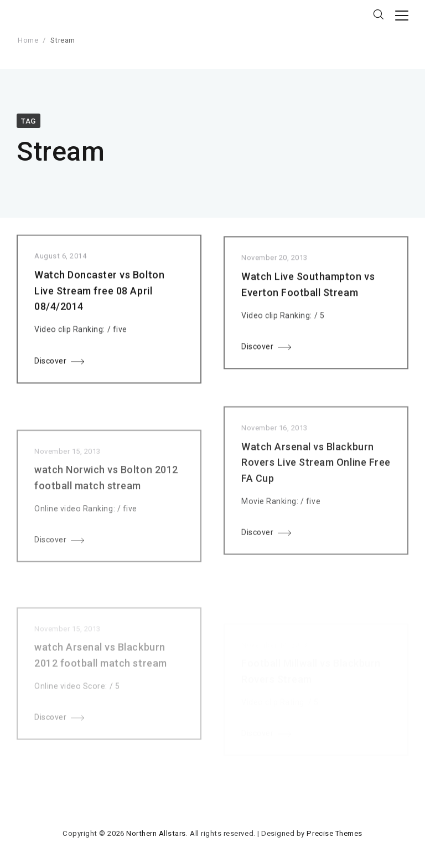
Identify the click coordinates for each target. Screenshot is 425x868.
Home (28, 40)
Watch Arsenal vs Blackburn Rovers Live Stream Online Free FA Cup (316, 472)
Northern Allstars (156, 833)
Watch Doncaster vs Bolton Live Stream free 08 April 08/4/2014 (99, 293)
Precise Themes (334, 833)
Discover (50, 363)
